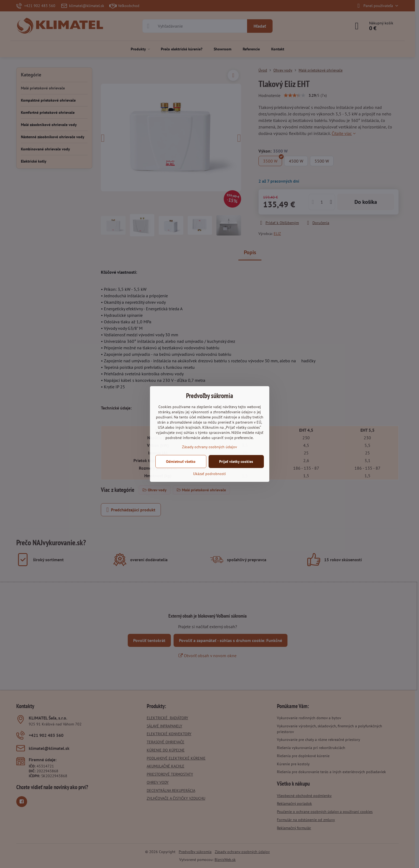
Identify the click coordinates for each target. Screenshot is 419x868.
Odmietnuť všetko (181, 462)
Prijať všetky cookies (236, 462)
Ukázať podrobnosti (209, 474)
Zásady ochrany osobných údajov (209, 447)
